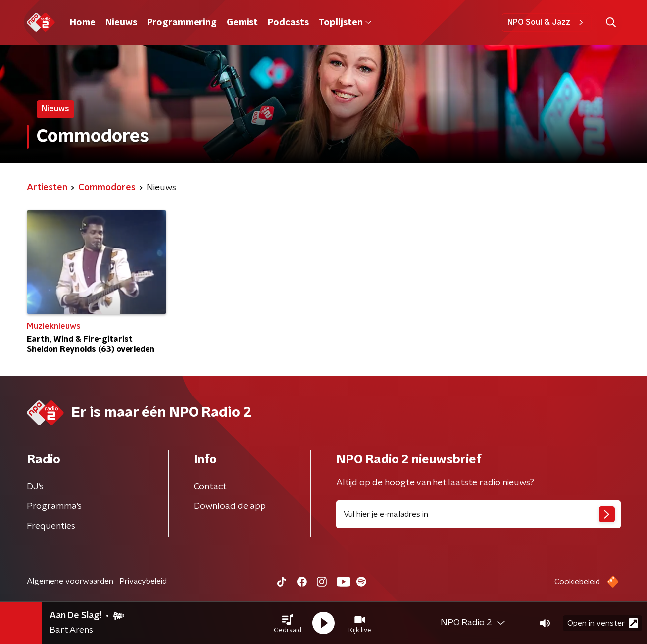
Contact (210, 487)
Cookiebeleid (577, 582)
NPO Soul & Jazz (547, 22)
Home (83, 23)
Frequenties (51, 526)
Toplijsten (345, 23)
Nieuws (121, 23)
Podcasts (288, 23)
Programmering (182, 23)
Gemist (242, 23)
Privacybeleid (143, 581)
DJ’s (35, 487)
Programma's (54, 506)
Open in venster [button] (603, 623)
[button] (288, 623)
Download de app (230, 506)
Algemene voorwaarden (70, 581)
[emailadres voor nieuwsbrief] (478, 514)
